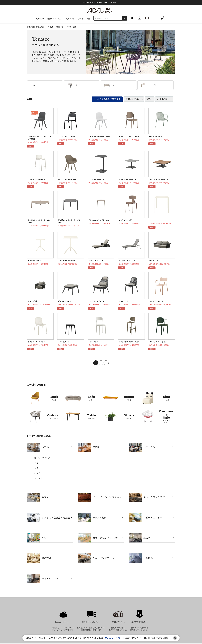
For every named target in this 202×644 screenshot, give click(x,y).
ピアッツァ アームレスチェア (130, 137)
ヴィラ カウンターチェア (38, 180)
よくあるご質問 (84, 19)
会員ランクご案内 (54, 19)
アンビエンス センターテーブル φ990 (40, 222)
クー (151, 221)
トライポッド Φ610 (35, 262)
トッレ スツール (64, 344)
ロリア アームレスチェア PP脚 (100, 137)
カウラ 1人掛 (33, 303)
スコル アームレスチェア (68, 137)
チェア (74, 85)
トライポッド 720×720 (67, 262)
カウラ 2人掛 (154, 262)
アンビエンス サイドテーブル (100, 221)
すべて (33, 85)
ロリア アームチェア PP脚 (68, 180)
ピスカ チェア (124, 303)
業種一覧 (60, 27)
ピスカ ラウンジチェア (97, 303)
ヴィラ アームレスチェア (37, 344)
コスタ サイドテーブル (97, 180)
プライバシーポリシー (114, 638)
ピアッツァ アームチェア (159, 344)
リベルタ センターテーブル (160, 180)
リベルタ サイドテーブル (129, 180)
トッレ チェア (94, 344)
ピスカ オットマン (65, 303)
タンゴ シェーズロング (97, 262)
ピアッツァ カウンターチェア (130, 344)
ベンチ (37, 476)
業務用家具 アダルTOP (36, 27)
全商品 (51, 27)
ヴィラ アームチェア (157, 137)
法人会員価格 (40, 143)
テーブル (149, 85)
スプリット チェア (126, 221)
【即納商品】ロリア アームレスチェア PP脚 (40, 138)
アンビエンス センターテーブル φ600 (70, 222)
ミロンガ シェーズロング (129, 262)
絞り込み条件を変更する (109, 99)
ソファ (111, 85)
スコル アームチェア (157, 303)
